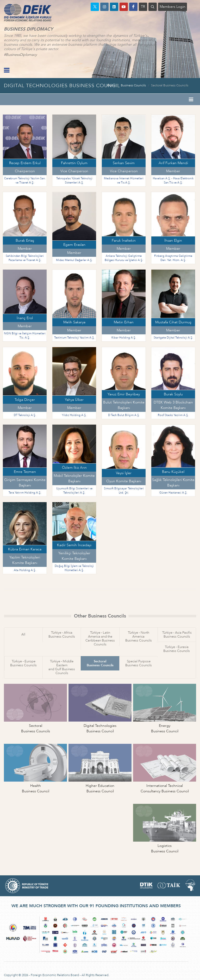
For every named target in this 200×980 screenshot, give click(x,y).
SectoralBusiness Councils (100, 663)
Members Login (173, 7)
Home (111, 85)
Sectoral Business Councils (170, 85)
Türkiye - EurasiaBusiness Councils (177, 649)
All (23, 634)
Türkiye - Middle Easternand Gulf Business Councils (62, 667)
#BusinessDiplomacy (20, 55)
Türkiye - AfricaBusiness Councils (62, 635)
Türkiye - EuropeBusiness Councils (23, 663)
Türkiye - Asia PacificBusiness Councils (177, 635)
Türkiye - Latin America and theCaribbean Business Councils (100, 639)
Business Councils (133, 85)
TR (143, 7)
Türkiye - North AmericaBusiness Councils (139, 637)
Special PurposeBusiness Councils (139, 663)
